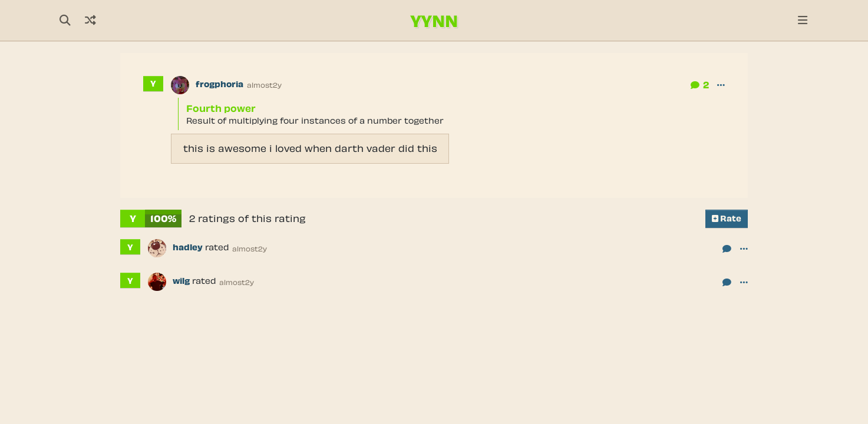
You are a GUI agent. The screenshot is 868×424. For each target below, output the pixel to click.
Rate (727, 218)
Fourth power (221, 108)
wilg (181, 281)
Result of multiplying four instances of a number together (315, 120)
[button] (721, 85)
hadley (188, 248)
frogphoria (220, 84)
